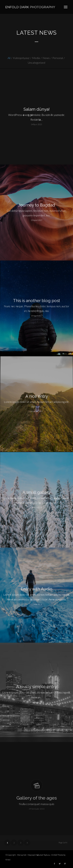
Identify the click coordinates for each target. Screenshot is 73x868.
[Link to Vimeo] (65, 864)
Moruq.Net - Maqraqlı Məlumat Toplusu (34, 855)
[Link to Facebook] (54, 864)
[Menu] (66, 7)
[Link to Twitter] (60, 864)
